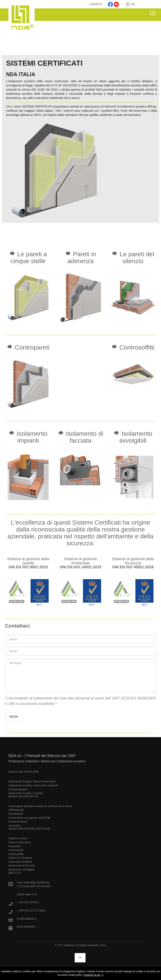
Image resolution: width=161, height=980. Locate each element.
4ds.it (103, 945)
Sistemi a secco (18, 838)
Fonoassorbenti (18, 789)
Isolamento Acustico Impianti (26, 793)
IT (128, 4)
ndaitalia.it (70, 945)
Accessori (14, 826)
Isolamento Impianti (20, 862)
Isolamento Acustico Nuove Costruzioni (32, 781)
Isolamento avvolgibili (21, 869)
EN (133, 4)
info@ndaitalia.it (27, 919)
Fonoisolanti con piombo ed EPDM (29, 818)
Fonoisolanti (16, 814)
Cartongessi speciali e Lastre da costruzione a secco (40, 806)
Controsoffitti (16, 854)
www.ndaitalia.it (26, 927)
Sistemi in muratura (20, 858)
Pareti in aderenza (19, 842)
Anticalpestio (16, 810)
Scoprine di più (92, 975)
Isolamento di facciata (22, 865)
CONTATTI (96, 4)
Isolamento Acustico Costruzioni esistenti (33, 785)
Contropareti (16, 850)
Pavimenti (14, 846)
